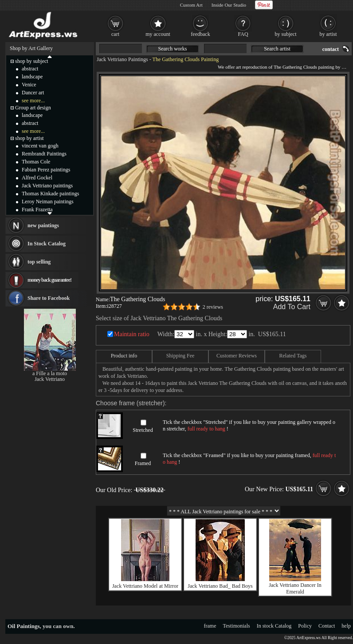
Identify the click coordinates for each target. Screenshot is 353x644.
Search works (173, 49)
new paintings (43, 225)
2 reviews (213, 307)
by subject (286, 34)
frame (210, 626)
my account (158, 34)
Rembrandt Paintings (44, 154)
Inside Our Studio (229, 5)
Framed (143, 463)
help (346, 626)
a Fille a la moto (50, 373)
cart (115, 34)
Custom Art (191, 5)
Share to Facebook (49, 298)
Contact (327, 626)
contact (331, 49)
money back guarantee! (49, 280)
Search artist (277, 49)
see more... (33, 101)
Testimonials (237, 626)
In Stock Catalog (47, 244)
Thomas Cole (36, 162)
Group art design (33, 108)
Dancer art (33, 93)
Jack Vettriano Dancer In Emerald (295, 588)
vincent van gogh (40, 146)
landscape (32, 77)
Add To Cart (292, 307)
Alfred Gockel (37, 178)
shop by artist (29, 138)
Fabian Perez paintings (46, 170)
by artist (328, 34)
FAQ (243, 34)
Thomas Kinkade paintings (50, 194)
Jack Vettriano (50, 379)
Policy (305, 626)
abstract (30, 69)
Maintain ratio (132, 334)
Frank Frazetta (37, 209)
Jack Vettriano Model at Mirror (145, 586)
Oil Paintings (24, 626)
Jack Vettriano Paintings (122, 59)
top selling (39, 262)
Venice (29, 85)
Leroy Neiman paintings (48, 202)
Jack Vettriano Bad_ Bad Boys (220, 586)
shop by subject (32, 61)
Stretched (143, 430)
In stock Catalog (274, 626)
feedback (200, 34)
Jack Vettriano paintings (47, 186)
